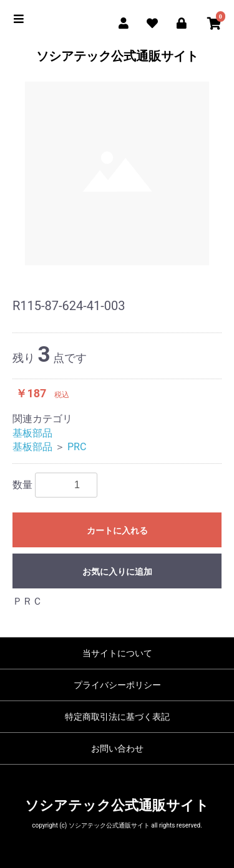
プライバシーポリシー (117, 685)
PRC (77, 447)
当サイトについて (117, 653)
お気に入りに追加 (117, 572)
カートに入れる (117, 531)
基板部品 (32, 433)
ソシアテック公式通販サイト (117, 56)
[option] (117, 173)
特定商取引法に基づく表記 (117, 717)
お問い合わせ (117, 748)
